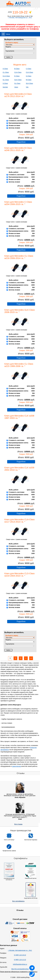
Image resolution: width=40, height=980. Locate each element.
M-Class (29, 80)
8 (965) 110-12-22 (20, 960)
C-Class (29, 69)
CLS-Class (6, 76)
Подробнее (21, 142)
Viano (16, 87)
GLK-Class (18, 80)
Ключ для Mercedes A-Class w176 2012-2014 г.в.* (18, 95)
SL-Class (17, 83)
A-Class (5, 69)
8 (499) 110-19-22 (20, 955)
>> (31, 658)
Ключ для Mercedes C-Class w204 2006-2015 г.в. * (18, 203)
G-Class (29, 76)
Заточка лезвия (14, 128)
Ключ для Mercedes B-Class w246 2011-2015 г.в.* (18, 149)
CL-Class (6, 72)
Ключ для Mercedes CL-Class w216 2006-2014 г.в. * (19, 257)
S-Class (5, 83)
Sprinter (5, 87)
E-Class (17, 76)
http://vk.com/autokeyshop (20, 969)
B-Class (17, 69)
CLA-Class (18, 72)
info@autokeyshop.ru (20, 964)
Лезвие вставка (14, 125)
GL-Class (6, 80)
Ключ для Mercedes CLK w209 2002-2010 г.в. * (19, 469)
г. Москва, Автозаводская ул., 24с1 (20, 18)
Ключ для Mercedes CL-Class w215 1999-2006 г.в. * (19, 365)
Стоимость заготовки (16, 121)
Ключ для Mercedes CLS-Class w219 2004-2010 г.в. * (20, 575)
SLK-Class (29, 83)
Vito (27, 87)
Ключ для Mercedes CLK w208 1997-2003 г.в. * (19, 417)
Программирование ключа (18, 123)
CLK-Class (29, 72)
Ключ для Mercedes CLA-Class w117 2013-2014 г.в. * (20, 521)
